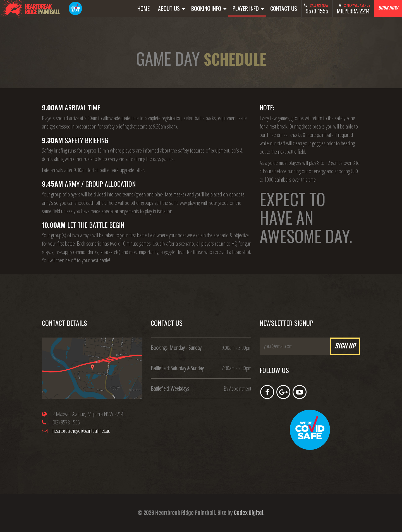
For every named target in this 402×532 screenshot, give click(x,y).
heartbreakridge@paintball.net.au (81, 431)
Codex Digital (249, 513)
